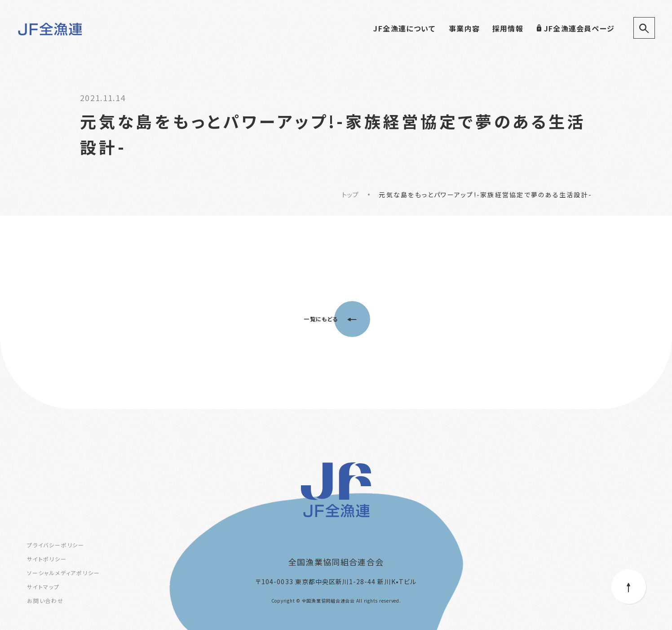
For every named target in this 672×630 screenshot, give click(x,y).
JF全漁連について (404, 28)
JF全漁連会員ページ (575, 28)
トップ (351, 195)
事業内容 (464, 28)
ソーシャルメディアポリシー (63, 573)
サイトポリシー (47, 559)
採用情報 (508, 28)
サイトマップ (43, 587)
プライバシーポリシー (56, 545)
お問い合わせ (45, 601)
